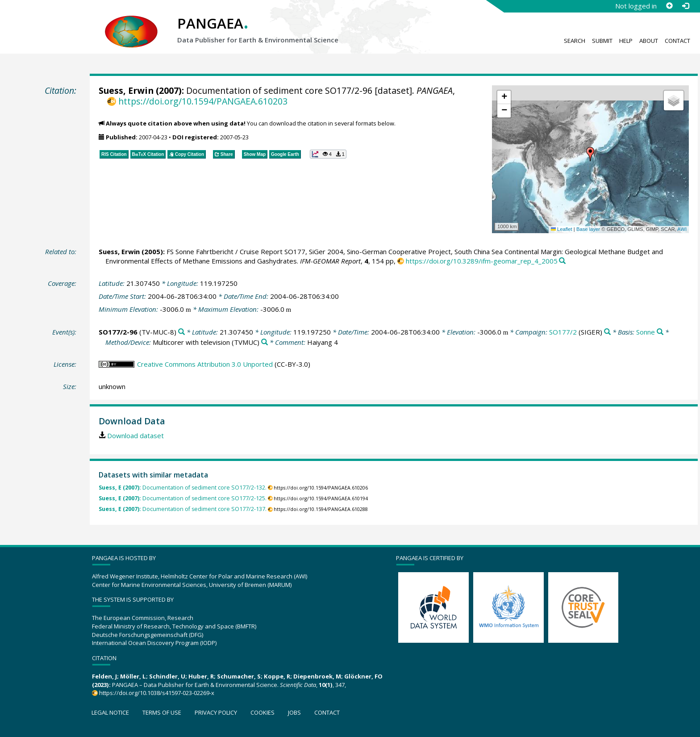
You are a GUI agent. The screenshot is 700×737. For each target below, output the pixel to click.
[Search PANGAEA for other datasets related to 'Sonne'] (660, 332)
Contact (677, 41)
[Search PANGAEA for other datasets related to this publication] (562, 261)
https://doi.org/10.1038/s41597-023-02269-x (157, 693)
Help (626, 41)
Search (575, 41)
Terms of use (162, 712)
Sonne (646, 332)
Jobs (294, 712)
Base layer (588, 229)
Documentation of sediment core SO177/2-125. (183, 498)
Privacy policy (216, 712)
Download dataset (135, 435)
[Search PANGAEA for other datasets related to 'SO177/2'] (607, 332)
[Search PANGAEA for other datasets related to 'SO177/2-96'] (181, 332)
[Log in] (685, 6)
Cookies (262, 712)
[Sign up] (669, 6)
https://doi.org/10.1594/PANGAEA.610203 (203, 101)
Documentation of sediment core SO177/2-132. (183, 488)
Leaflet (562, 229)
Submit (602, 41)
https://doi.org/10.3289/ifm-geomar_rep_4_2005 (482, 261)
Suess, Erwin (126, 90)
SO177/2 (563, 332)
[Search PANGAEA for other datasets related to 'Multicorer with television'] (265, 342)
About (649, 41)
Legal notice (110, 712)
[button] (590, 154)
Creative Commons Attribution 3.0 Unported (205, 364)
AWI (682, 229)
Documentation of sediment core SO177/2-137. (183, 509)
